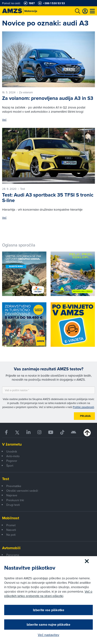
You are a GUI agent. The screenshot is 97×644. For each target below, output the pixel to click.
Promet (11, 525)
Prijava (85, 416)
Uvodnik (12, 451)
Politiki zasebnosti (83, 407)
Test (6, 479)
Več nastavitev (48, 635)
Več (4, 120)
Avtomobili (11, 548)
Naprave (12, 495)
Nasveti (11, 530)
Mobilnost (11, 518)
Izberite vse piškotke (49, 610)
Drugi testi (13, 505)
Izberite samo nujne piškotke (48, 625)
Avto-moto (13, 456)
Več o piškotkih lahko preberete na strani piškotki (48, 594)
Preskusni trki (15, 500)
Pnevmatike (14, 486)
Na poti (11, 535)
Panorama (13, 555)
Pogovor (12, 461)
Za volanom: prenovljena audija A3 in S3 (48, 98)
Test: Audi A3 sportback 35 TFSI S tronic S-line (48, 197)
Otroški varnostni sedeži (22, 491)
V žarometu (12, 444)
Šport (10, 466)
